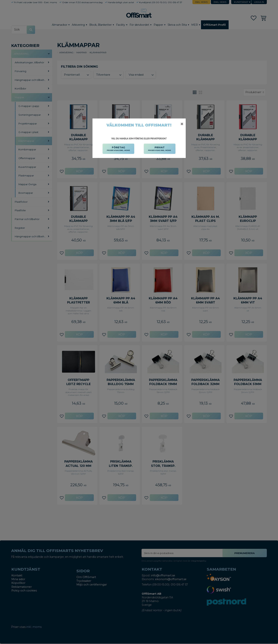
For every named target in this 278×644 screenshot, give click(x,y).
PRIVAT (160, 149)
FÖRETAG (118, 149)
